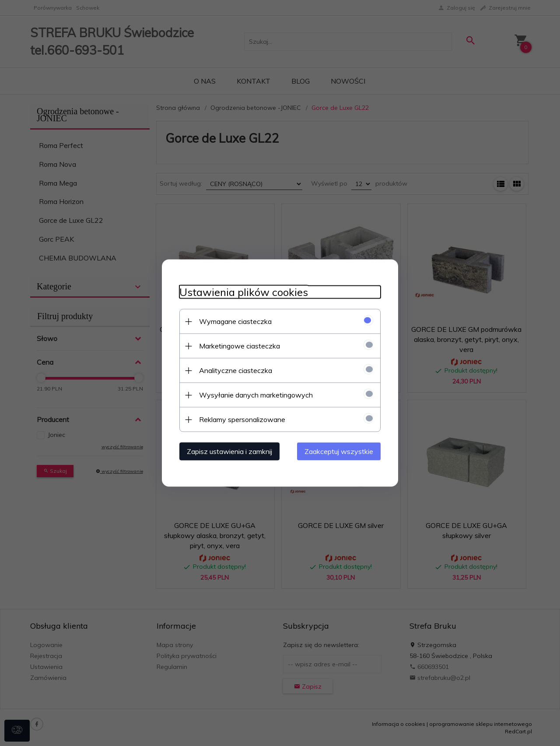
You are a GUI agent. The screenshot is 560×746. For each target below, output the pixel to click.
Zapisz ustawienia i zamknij (229, 451)
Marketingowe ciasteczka (240, 346)
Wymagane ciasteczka (235, 321)
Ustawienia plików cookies (244, 292)
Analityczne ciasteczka (236, 370)
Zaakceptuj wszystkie (339, 451)
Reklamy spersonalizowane (242, 419)
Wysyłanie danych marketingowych (256, 395)
